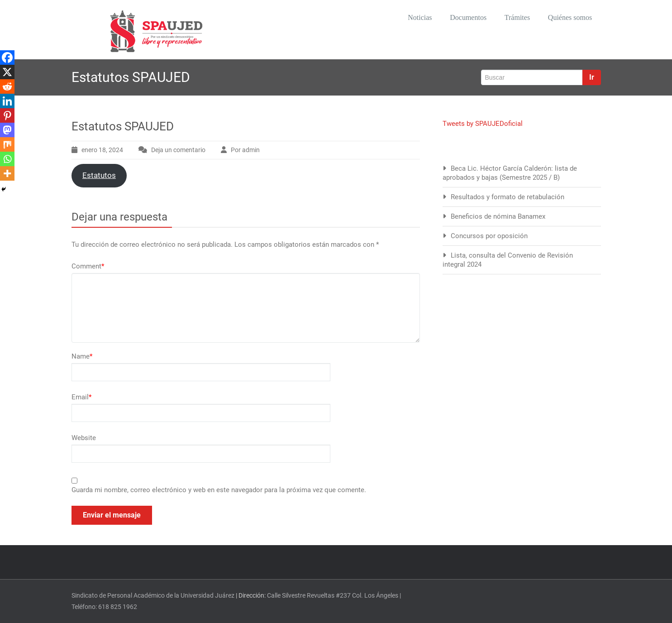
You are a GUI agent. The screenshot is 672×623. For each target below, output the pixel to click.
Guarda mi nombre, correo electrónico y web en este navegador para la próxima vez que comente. (219, 490)
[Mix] (7, 144)
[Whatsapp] (7, 159)
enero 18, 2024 (102, 150)
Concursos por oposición (489, 236)
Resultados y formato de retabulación (508, 197)
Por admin (245, 150)
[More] (7, 173)
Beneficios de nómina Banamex (498, 216)
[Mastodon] (7, 130)
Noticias (405, 18)
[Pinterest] (7, 115)
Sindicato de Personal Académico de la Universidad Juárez (153, 595)
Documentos (457, 18)
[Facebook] (7, 58)
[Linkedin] (7, 101)
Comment (88, 266)
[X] (7, 72)
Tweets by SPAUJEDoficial (483, 124)
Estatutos (99, 175)
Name (82, 356)
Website (84, 438)
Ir (592, 77)
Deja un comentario (178, 150)
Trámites (510, 18)
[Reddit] (7, 86)
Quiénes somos (567, 18)
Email (81, 397)
